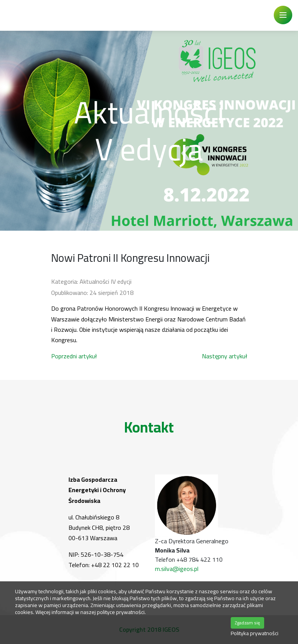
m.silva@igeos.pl (177, 569)
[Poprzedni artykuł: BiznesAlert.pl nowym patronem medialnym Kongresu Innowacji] (74, 356)
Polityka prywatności (255, 633)
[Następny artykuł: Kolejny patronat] (225, 356)
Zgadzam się (247, 623)
